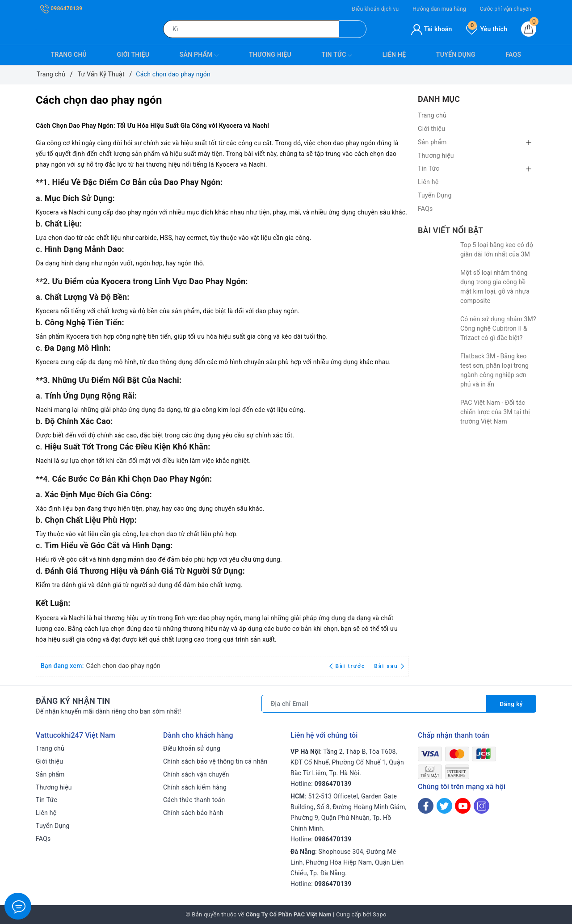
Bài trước (348, 666)
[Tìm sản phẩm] (251, 29)
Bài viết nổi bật (450, 230)
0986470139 (61, 8)
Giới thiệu (133, 55)
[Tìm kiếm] (353, 29)
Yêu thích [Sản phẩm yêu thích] (487, 29)
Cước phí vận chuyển (506, 9)
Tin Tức (337, 55)
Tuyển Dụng (456, 55)
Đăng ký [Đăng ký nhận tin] (511, 704)
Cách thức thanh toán (194, 800)
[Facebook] (426, 806)
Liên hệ (394, 55)
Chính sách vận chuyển (196, 774)
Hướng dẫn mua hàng (439, 9)
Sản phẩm (199, 55)
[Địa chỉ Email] (374, 704)
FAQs (513, 55)
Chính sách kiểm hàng (195, 787)
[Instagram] (482, 806)
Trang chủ (69, 55)
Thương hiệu (270, 55)
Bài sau (389, 666)
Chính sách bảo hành (193, 813)
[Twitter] (444, 806)
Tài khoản (431, 29)
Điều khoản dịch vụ (375, 9)
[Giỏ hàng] (529, 29)
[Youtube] (463, 806)
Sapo (380, 914)
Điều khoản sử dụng (192, 748)
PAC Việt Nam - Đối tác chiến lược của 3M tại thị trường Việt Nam (495, 412)
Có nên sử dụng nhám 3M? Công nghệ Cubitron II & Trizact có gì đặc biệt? (498, 328)
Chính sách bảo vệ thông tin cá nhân (215, 761)
